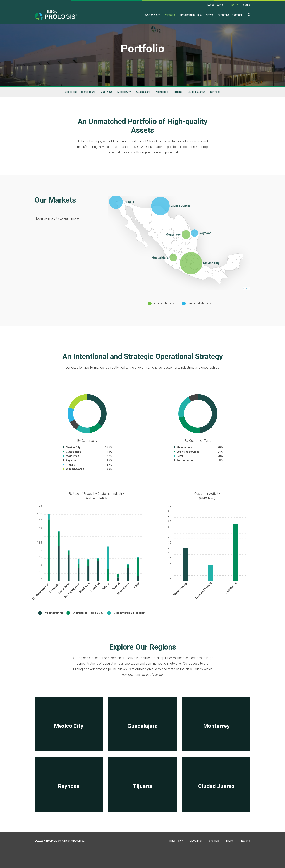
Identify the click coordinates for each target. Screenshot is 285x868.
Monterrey (162, 102)
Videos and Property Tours (80, 102)
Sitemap (214, 851)
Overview (106, 102)
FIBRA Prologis (52, 851)
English (234, 5)
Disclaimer (196, 851)
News (209, 15)
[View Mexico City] (69, 734)
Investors (223, 15)
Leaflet (247, 298)
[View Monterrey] (216, 734)
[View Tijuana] (142, 794)
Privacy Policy (175, 851)
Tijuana (178, 102)
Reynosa (215, 102)
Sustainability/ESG (190, 15)
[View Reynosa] (69, 794)
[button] (249, 14)
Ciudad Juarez (196, 102)
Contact (237, 15)
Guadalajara (143, 102)
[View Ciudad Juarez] (216, 794)
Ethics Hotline (215, 5)
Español (246, 5)
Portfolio (169, 15)
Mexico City (124, 102)
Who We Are (152, 15)
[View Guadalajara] (142, 734)
